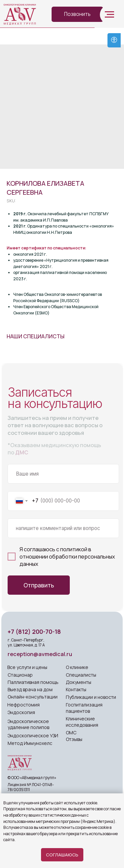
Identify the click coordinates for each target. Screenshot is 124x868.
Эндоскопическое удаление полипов (28, 724)
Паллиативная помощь (33, 682)
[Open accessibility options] (114, 40)
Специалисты (81, 675)
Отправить (39, 585)
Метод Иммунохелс (30, 743)
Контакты (76, 689)
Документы (79, 682)
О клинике (77, 667)
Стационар (20, 675)
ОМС (71, 733)
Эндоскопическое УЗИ (33, 735)
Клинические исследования (82, 722)
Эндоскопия (21, 712)
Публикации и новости (91, 697)
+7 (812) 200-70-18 (34, 632)
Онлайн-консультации (33, 697)
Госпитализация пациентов (84, 708)
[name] (63, 474)
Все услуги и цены (27, 667)
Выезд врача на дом (30, 689)
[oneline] (63, 528)
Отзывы (74, 739)
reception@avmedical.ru (40, 654)
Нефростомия (23, 705)
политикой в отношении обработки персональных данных (67, 557)
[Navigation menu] (109, 15)
